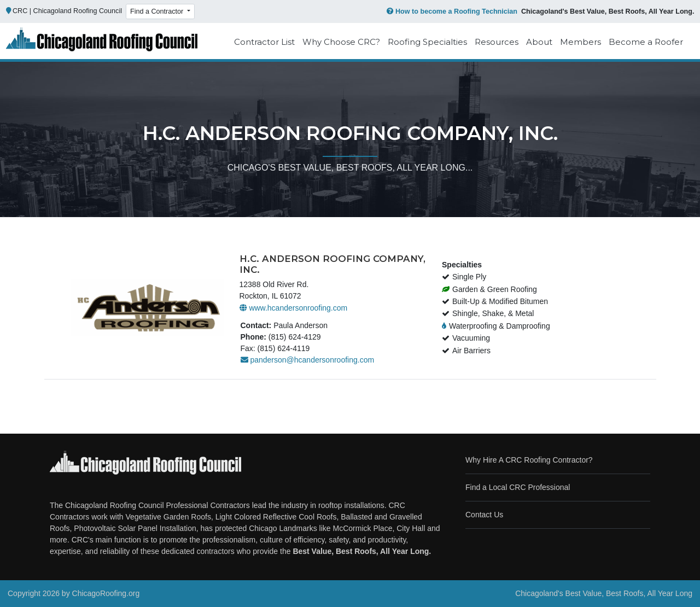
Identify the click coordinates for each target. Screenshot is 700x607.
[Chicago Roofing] (102, 42)
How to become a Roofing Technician (451, 11)
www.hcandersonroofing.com (294, 308)
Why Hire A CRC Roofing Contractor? (529, 460)
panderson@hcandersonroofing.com (308, 360)
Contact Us (484, 515)
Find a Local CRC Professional (518, 487)
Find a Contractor (158, 11)
